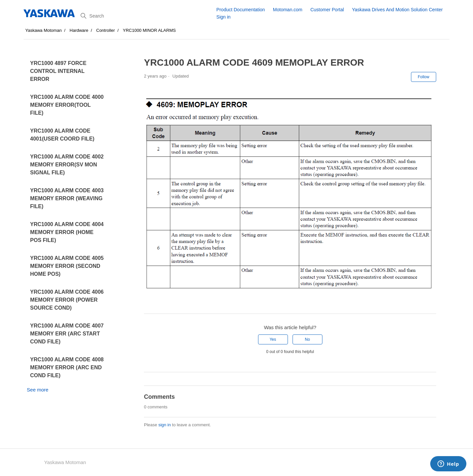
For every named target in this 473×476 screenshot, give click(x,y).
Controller (105, 30)
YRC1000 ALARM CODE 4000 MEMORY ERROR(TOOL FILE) (67, 105)
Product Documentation (240, 10)
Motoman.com (288, 10)
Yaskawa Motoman (43, 30)
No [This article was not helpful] (307, 339)
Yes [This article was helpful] (273, 339)
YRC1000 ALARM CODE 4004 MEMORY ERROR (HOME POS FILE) (67, 232)
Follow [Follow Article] (424, 77)
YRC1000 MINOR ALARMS (149, 30)
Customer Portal (327, 10)
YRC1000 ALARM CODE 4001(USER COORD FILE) (62, 135)
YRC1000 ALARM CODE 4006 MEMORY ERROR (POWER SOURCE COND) (67, 300)
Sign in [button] (223, 17)
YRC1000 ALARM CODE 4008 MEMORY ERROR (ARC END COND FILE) (67, 367)
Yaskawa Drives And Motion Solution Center (397, 10)
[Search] (146, 16)
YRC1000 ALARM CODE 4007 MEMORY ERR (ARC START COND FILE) (67, 334)
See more (38, 390)
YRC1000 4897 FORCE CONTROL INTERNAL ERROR (58, 71)
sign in (165, 425)
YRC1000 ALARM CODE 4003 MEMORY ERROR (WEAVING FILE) (67, 198)
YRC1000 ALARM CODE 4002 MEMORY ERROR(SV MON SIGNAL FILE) (67, 165)
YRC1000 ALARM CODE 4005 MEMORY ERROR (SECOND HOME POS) (67, 266)
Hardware (79, 30)
